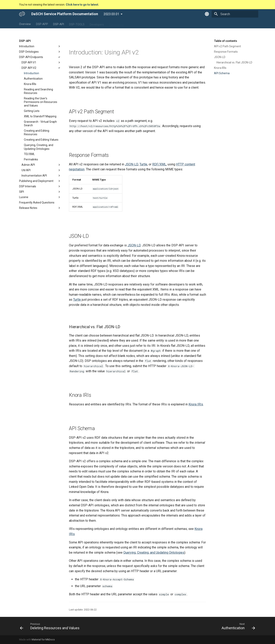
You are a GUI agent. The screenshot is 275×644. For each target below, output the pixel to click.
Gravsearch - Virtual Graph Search (40, 123)
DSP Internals (40, 186)
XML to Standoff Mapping (40, 116)
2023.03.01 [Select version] (111, 14)
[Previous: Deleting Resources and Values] (51, 626)
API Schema (222, 73)
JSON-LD (220, 57)
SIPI (40, 192)
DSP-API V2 (41, 68)
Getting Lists (32, 111)
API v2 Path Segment (227, 46)
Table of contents (226, 41)
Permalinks (31, 159)
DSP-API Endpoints (40, 57)
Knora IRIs (30, 84)
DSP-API (59, 24)
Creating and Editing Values (41, 140)
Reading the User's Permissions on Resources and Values (41, 102)
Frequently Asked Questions (37, 202)
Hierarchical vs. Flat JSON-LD (234, 62)
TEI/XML (29, 154)
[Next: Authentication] (237, 626)
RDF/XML (159, 164)
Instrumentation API (41, 176)
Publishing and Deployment (40, 181)
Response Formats (226, 52)
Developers (97, 24)
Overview (25, 24)
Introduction (40, 46)
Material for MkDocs (43, 640)
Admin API (41, 165)
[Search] (235, 14)
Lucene (40, 197)
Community (116, 24)
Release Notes (40, 208)
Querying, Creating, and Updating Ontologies (39, 147)
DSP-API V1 (41, 62)
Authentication (33, 79)
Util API (41, 170)
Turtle (143, 164)
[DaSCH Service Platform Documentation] (22, 14)
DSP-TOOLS (77, 24)
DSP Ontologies (40, 52)
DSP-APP (42, 24)
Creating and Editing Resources (37, 132)
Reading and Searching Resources (38, 91)
